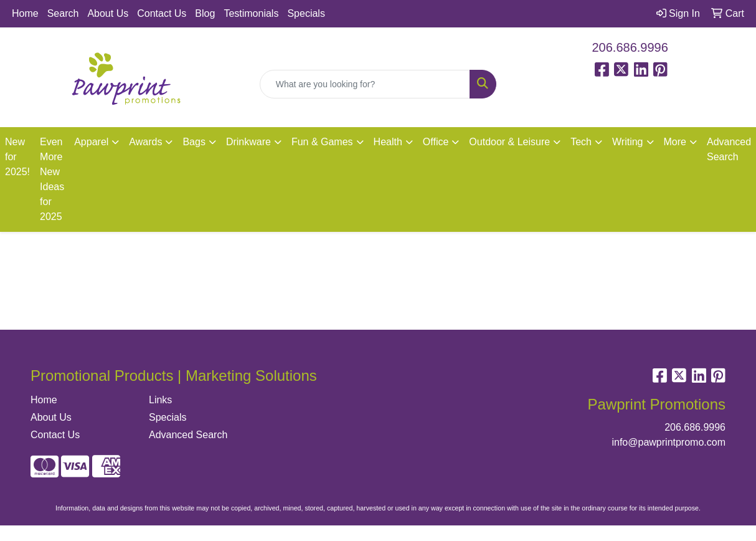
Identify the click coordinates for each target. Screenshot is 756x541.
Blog (205, 13)
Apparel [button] (91, 142)
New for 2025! (17, 157)
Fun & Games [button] (322, 142)
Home (25, 13)
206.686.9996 (630, 47)
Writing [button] (628, 142)
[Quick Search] (365, 84)
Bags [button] (194, 142)
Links (160, 400)
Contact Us (162, 13)
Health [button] (388, 142)
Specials (306, 13)
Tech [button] (581, 142)
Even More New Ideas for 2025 (52, 179)
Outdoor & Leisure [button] (509, 142)
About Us (108, 13)
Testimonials (251, 13)
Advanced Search (188, 435)
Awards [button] (145, 142)
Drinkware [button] (248, 142)
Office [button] (436, 142)
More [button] (675, 142)
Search (63, 13)
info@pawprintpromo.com (669, 442)
